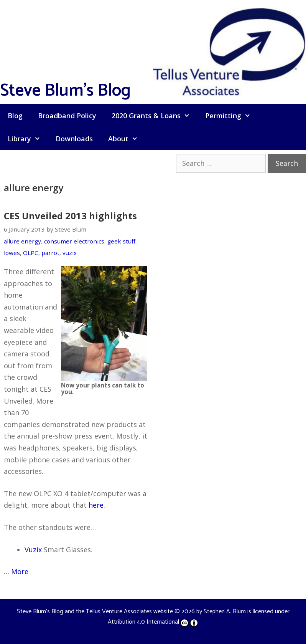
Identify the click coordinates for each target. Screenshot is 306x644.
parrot (50, 253)
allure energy (22, 241)
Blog (15, 116)
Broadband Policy (67, 116)
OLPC (31, 253)
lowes (12, 253)
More (20, 571)
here (96, 505)
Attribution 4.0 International (153, 622)
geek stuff (121, 241)
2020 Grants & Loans (155, 116)
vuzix (70, 253)
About (127, 139)
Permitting (232, 116)
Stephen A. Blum (225, 612)
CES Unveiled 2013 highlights (70, 216)
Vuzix (33, 550)
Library (28, 139)
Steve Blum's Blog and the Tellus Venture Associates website (95, 612)
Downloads (74, 139)
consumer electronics (74, 241)
